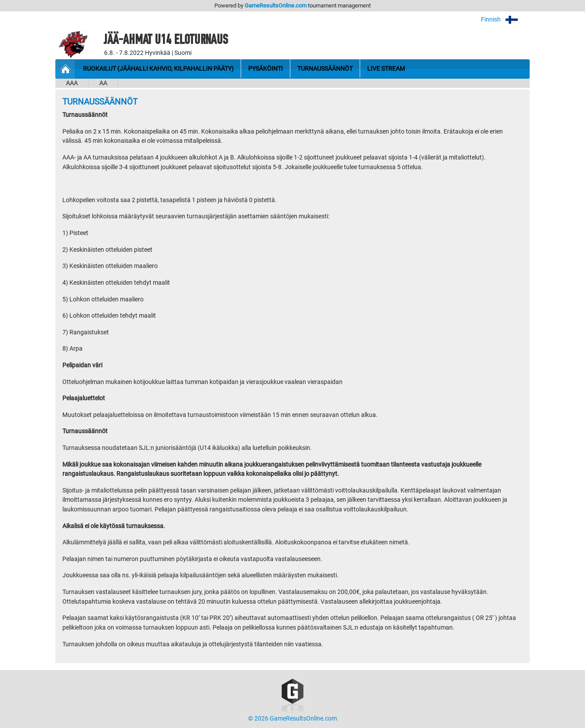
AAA (72, 83)
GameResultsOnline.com (276, 5)
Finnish (505, 20)
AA (103, 83)
